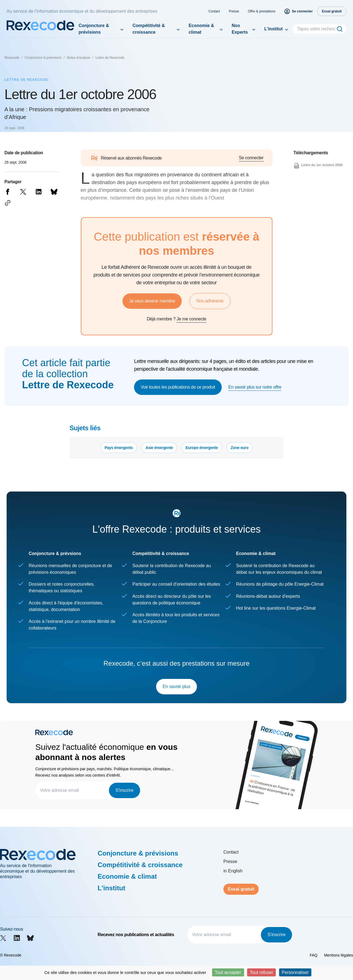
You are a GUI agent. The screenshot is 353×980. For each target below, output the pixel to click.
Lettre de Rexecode (110, 58)
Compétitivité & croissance (149, 29)
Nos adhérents (210, 301)
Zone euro (240, 448)
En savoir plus (177, 686)
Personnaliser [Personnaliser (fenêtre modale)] (295, 972)
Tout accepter (228, 972)
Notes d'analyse (78, 58)
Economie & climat (201, 29)
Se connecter (251, 158)
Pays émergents (119, 448)
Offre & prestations (262, 11)
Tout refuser (261, 972)
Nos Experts (240, 29)
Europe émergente (202, 448)
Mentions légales (339, 955)
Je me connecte (191, 319)
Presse (234, 11)
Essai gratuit (241, 889)
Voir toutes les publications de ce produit (178, 387)
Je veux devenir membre (152, 301)
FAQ (314, 955)
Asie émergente (159, 448)
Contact (214, 11)
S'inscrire (125, 790)
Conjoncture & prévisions (94, 29)
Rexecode (12, 58)
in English (233, 871)
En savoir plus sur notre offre (255, 387)
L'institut (273, 29)
